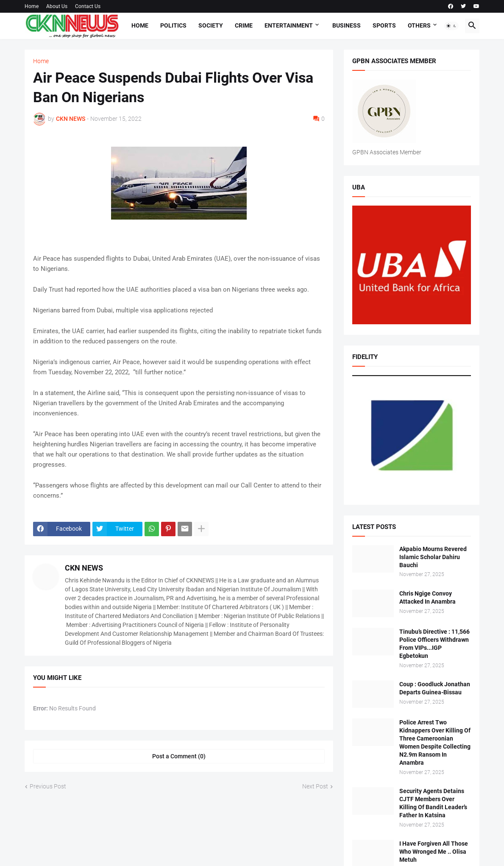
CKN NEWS (84, 568)
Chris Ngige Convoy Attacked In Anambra (427, 597)
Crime (244, 25)
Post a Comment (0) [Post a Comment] (179, 756)
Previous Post (48, 786)
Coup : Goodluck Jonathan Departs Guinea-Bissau (435, 688)
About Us (57, 6)
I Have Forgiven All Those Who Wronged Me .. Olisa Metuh (434, 852)
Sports (384, 25)
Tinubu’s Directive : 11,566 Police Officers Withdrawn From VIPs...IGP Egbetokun (434, 644)
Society (211, 25)
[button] (451, 26)
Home (32, 6)
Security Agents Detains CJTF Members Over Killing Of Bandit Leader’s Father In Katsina (433, 803)
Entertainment (289, 25)
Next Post (315, 786)
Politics (173, 25)
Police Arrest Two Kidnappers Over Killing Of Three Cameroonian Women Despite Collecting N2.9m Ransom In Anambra (435, 742)
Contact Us (88, 6)
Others (419, 25)
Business (347, 25)
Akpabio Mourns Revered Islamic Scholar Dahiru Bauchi (433, 557)
